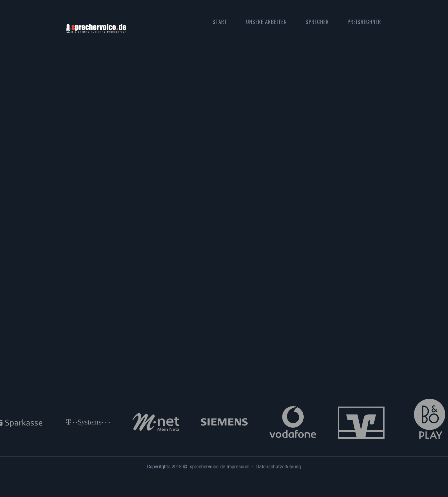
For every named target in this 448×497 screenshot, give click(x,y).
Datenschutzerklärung (278, 467)
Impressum (238, 467)
